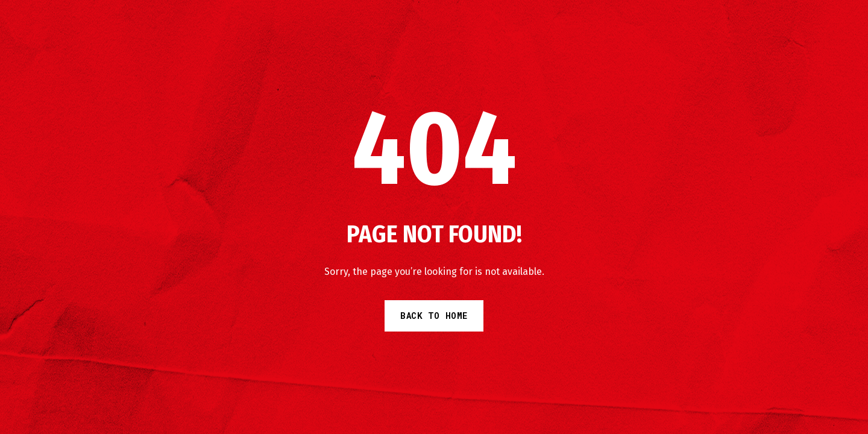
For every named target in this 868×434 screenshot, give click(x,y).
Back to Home (434, 316)
